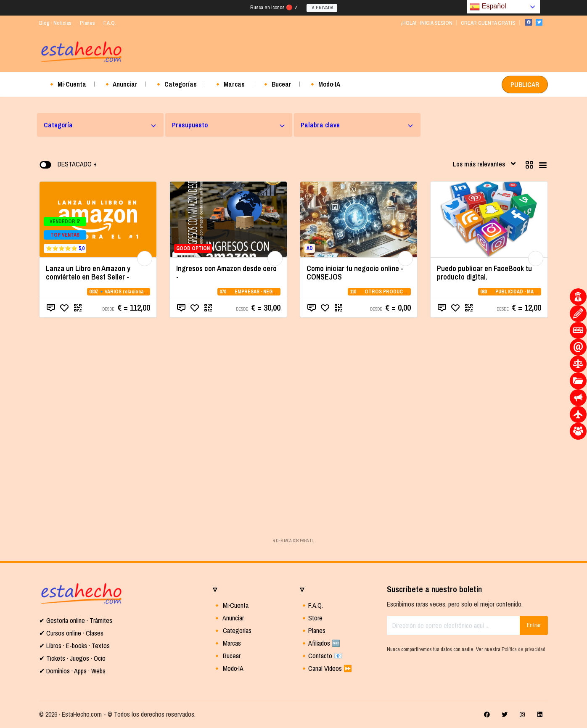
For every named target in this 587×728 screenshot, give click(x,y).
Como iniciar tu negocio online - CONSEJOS (355, 273)
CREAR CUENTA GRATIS (488, 23)
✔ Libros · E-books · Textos (74, 646)
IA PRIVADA (322, 8)
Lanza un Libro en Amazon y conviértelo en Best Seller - (88, 273)
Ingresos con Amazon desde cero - (226, 273)
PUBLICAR (525, 84)
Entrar (534, 625)
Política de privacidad (524, 649)
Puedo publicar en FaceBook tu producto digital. (484, 273)
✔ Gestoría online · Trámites (76, 620)
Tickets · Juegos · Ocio (75, 658)
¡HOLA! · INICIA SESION (427, 23)
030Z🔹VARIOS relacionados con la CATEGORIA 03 (145, 292)
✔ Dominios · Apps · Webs (72, 671)
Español (488, 7)
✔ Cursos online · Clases (71, 633)
